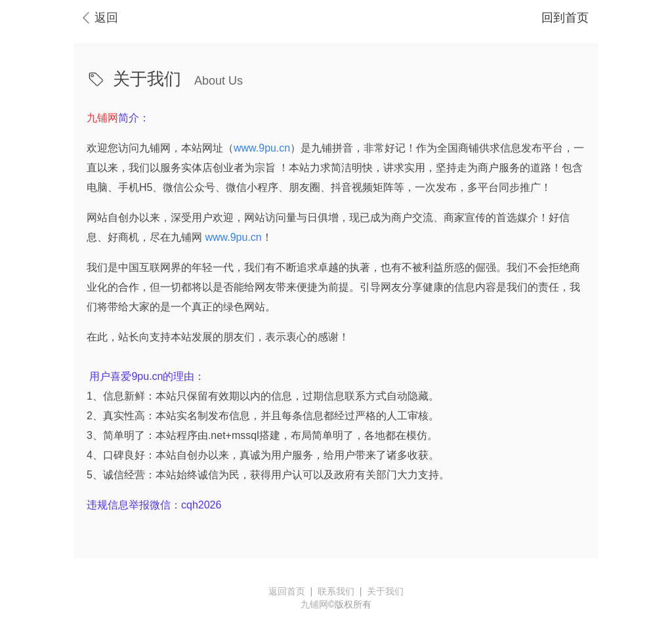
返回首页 (287, 591)
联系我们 (336, 591)
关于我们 (385, 591)
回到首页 (565, 18)
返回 (106, 18)
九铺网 (314, 604)
